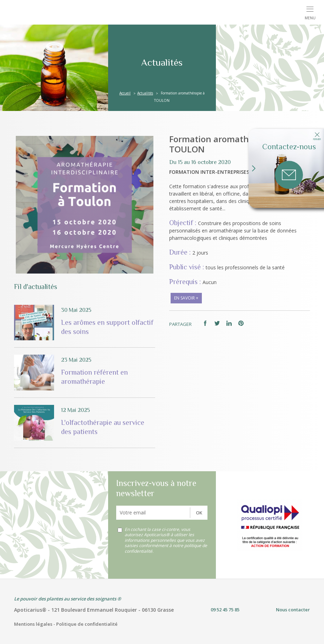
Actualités (145, 93)
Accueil (125, 93)
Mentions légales (33, 624)
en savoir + (186, 298)
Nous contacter (293, 610)
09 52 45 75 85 (225, 610)
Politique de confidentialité (87, 624)
